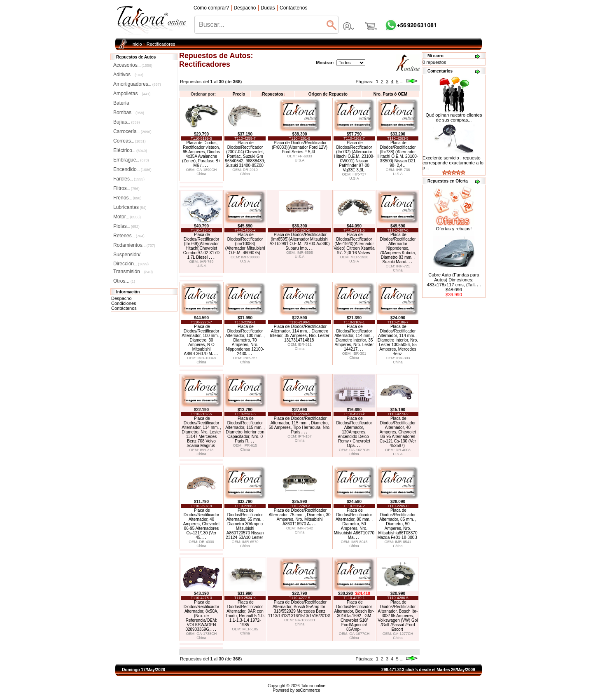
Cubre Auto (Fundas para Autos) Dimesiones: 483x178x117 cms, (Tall (454, 280)
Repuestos (272, 94)
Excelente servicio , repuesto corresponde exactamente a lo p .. (453, 163)
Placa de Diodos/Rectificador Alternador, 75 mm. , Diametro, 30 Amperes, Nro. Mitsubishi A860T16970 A (299, 517)
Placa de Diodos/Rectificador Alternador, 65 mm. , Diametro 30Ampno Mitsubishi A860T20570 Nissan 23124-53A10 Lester (245, 524)
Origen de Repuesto (328, 94)
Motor (127, 217)
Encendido (132, 169)
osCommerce (308, 690)
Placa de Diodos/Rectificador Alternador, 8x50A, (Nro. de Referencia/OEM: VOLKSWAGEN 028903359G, (202, 616)
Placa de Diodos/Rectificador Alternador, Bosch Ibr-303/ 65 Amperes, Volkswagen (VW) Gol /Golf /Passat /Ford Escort (398, 616)
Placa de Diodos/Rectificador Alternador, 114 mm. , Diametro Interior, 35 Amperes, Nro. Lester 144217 (354, 338)
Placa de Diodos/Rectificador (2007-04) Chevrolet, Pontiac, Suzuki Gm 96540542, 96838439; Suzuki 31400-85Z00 (245, 154)
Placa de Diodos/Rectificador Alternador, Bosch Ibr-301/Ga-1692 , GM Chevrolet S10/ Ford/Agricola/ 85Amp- (354, 616)
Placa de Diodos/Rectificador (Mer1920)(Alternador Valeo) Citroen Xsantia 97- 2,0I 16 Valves (354, 244)
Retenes (129, 236)
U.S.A (300, 160)
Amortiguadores (137, 84)
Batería (121, 103)
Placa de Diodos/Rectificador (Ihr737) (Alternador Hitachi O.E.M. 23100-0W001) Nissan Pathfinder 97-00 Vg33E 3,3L (354, 156)
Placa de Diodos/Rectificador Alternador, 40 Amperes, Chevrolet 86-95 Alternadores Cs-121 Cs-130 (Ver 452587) (398, 432)
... (402, 82)
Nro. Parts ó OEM (390, 94)
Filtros (126, 188)
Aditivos (128, 75)
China (201, 174)
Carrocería (132, 131)
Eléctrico (130, 150)
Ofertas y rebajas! (454, 229)
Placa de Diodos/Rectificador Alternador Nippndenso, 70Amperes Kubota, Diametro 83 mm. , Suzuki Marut (398, 248)
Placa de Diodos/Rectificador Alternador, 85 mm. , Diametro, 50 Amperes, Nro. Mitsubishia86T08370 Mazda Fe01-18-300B (397, 524)
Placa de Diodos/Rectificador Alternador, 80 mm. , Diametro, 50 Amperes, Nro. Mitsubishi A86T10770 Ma (354, 524)
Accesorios (133, 65)
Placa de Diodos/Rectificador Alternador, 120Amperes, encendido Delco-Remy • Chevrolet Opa (354, 432)
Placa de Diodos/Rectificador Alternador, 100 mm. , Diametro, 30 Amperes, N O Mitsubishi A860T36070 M (201, 340)
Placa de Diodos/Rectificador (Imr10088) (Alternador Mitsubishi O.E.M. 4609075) (245, 244)
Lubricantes (130, 207)
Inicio (137, 44)
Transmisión (133, 272)
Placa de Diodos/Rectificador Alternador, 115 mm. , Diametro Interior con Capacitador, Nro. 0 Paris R (245, 430)
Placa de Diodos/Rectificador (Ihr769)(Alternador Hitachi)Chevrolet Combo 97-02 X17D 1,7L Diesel (201, 246)
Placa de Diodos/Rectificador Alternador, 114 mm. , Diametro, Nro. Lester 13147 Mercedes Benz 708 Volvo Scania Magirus (201, 432)
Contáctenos (124, 308)
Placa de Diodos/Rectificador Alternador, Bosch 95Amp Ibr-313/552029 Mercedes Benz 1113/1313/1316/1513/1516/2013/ (299, 609)
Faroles (129, 179)
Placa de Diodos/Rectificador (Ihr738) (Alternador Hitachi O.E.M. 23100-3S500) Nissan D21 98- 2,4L (398, 154)
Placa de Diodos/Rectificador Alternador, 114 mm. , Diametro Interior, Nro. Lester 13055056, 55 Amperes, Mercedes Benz (398, 340)
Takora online (313, 686)
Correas (130, 141)
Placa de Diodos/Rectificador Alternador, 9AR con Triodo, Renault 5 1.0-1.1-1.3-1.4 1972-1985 (245, 613)
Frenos (127, 198)
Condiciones (124, 303)
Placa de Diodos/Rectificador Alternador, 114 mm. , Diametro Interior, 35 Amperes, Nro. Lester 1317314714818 (300, 333)
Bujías (126, 122)
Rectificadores (161, 44)
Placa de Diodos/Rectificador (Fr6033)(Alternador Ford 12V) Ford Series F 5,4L (300, 147)
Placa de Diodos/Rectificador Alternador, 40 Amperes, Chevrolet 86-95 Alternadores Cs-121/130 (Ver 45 (201, 524)
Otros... (124, 281)
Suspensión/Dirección (131, 255)
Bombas (129, 112)
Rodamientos (134, 245)
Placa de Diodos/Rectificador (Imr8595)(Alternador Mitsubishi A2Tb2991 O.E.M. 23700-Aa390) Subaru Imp (299, 241)
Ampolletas (132, 94)
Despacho (121, 298)
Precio (239, 94)
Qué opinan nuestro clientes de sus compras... (454, 115)
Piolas (126, 226)
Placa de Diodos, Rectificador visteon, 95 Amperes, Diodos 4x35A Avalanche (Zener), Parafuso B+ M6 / (201, 154)
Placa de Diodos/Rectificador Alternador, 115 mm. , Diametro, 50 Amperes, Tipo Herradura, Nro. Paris (299, 425)
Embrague (131, 160)
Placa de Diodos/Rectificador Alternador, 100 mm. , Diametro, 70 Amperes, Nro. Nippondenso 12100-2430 (245, 340)
